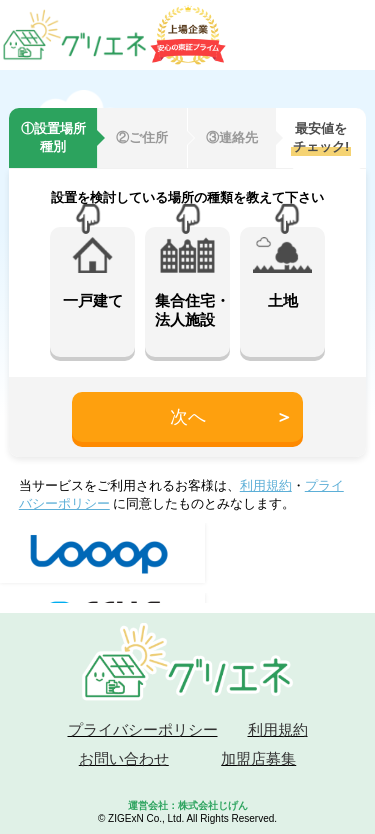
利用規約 (266, 485)
